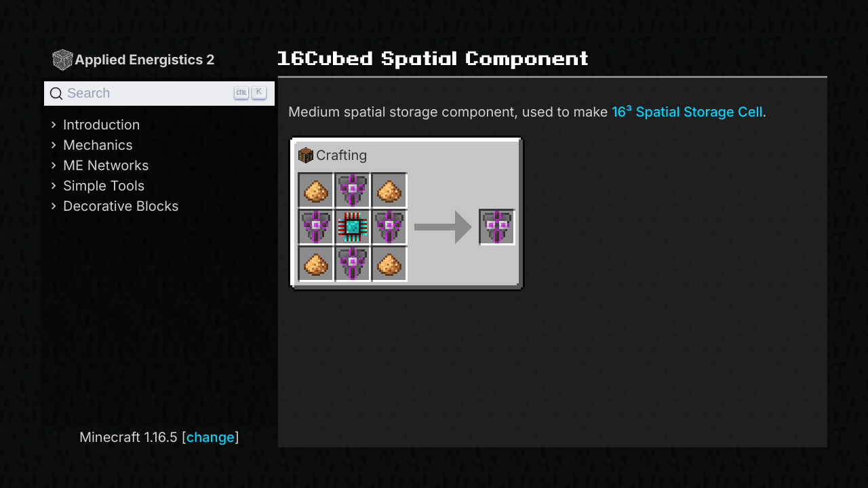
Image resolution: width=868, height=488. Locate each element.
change (211, 437)
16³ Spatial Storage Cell (687, 112)
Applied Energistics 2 (133, 59)
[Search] (159, 94)
